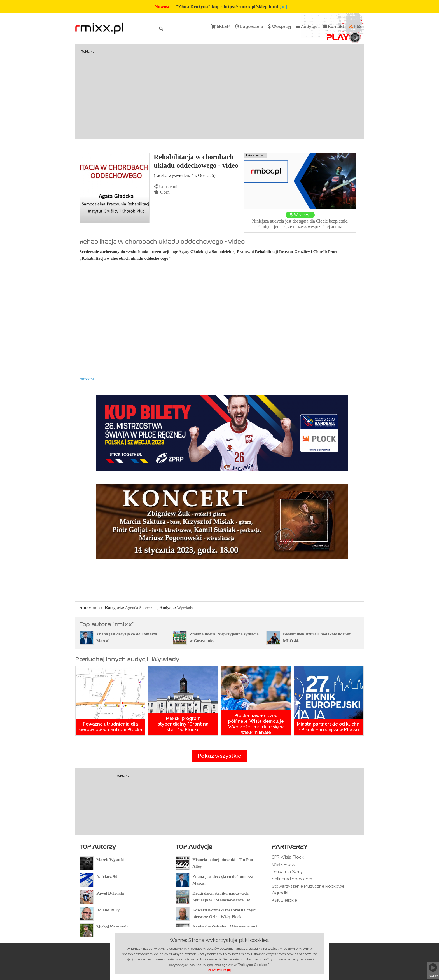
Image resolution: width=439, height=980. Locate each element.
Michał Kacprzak (112, 927)
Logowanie (249, 27)
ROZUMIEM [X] (219, 970)
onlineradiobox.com (292, 879)
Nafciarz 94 (107, 876)
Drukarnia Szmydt (289, 872)
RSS (355, 27)
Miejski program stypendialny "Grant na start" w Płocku (183, 724)
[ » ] (283, 7)
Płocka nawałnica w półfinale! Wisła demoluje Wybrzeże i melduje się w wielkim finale (256, 724)
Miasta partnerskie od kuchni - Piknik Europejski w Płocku (329, 727)
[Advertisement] (219, 91)
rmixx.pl (87, 379)
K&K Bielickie (284, 900)
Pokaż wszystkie (219, 756)
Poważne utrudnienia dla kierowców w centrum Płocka (110, 727)
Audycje (307, 27)
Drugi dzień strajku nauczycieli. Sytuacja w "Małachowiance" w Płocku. (221, 900)
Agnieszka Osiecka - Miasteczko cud (225, 927)
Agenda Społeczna (141, 608)
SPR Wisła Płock (288, 857)
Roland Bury (108, 910)
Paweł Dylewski (110, 893)
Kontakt (333, 27)
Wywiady (185, 608)
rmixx (98, 608)
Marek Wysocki (110, 860)
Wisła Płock (283, 864)
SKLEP (220, 27)
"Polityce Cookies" (253, 965)
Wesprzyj (280, 27)
